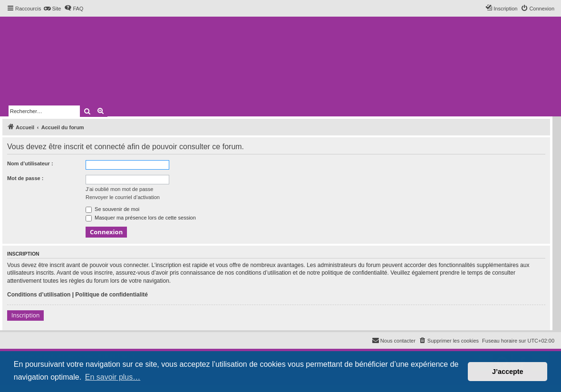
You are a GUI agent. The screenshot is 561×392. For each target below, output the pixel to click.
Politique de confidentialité (111, 295)
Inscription (25, 315)
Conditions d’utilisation (39, 295)
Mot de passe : (25, 178)
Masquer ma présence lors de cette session (141, 218)
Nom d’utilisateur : (30, 163)
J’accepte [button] (508, 372)
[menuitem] (52, 9)
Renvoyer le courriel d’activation (123, 197)
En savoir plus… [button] (113, 377)
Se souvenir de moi (112, 209)
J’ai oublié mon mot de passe (119, 189)
